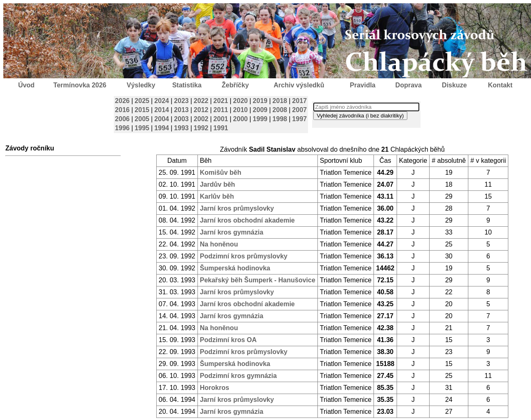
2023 (181, 101)
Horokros (215, 388)
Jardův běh (217, 184)
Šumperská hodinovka (235, 268)
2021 (221, 101)
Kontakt (500, 85)
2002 (201, 119)
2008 (280, 110)
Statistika (187, 85)
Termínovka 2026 (80, 85)
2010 (240, 110)
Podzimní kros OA (228, 340)
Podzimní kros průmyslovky (244, 256)
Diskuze (454, 85)
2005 (142, 119)
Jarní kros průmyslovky (237, 208)
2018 (280, 101)
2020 (240, 101)
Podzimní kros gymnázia (238, 376)
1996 (122, 128)
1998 (280, 119)
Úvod (26, 85)
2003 (181, 119)
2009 (260, 110)
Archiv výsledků (299, 85)
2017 (300, 101)
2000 (240, 119)
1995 (142, 128)
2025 (142, 101)
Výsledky (141, 85)
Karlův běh (217, 196)
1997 (300, 119)
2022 (201, 101)
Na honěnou (219, 244)
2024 (162, 101)
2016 (122, 110)
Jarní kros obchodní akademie (247, 220)
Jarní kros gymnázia (232, 232)
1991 (221, 128)
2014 (162, 110)
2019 (260, 101)
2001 (221, 119)
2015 (142, 110)
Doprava (409, 85)
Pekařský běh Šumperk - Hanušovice (258, 280)
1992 (201, 128)
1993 (181, 128)
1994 (162, 128)
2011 (221, 110)
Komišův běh (221, 172)
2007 (300, 110)
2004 (162, 119)
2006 (122, 119)
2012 (201, 110)
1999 (260, 119)
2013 (181, 110)
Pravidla (362, 85)
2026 (122, 101)
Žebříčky (235, 85)
